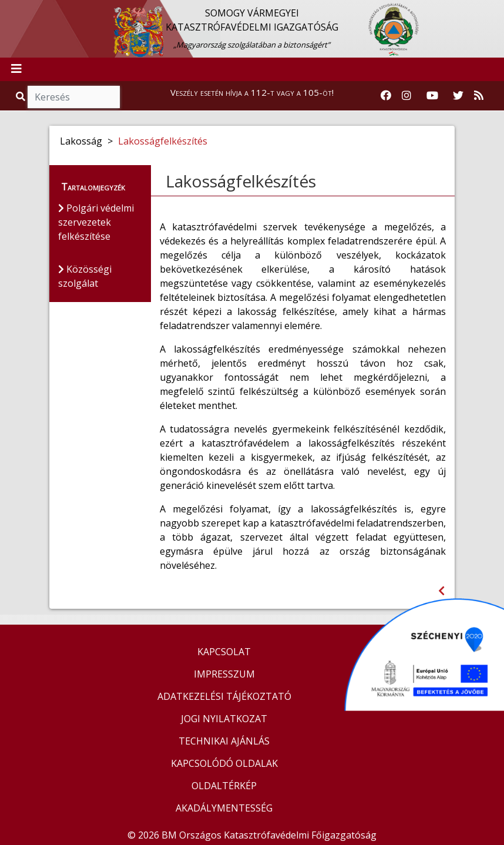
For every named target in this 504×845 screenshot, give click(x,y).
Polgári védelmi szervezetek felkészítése (96, 222)
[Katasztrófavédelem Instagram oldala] (406, 96)
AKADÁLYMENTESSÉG (224, 808)
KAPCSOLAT (224, 652)
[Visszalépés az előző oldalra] (441, 591)
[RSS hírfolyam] (479, 96)
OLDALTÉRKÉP (224, 786)
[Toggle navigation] (16, 69)
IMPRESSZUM (224, 674)
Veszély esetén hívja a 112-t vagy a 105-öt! (252, 92)
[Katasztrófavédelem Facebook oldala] (386, 96)
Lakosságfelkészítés (163, 141)
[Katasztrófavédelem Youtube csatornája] (432, 96)
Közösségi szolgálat (85, 276)
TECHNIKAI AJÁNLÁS (224, 741)
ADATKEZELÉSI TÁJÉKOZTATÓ (224, 696)
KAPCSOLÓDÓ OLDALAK (224, 763)
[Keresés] (74, 97)
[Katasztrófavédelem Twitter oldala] (458, 96)
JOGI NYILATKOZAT (224, 719)
